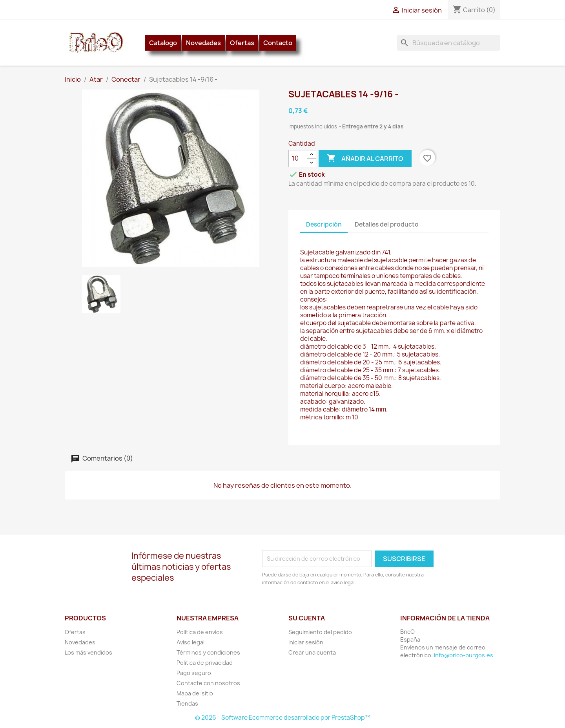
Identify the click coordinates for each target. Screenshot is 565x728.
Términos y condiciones (208, 652)
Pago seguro (194, 673)
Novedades (203, 43)
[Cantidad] (298, 159)
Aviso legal (190, 642)
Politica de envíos (200, 632)
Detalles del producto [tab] (387, 224)
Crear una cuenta (312, 652)
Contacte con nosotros (208, 683)
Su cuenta (307, 618)
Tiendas (187, 703)
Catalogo (163, 43)
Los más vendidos (88, 652)
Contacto (278, 43)
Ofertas (242, 43)
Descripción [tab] (324, 224)
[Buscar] (448, 43)
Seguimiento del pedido (320, 632)
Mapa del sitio (195, 693)
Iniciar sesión (306, 642)
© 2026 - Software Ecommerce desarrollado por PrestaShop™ (283, 718)
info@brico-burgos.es (464, 655)
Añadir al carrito (365, 159)
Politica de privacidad (205, 663)
